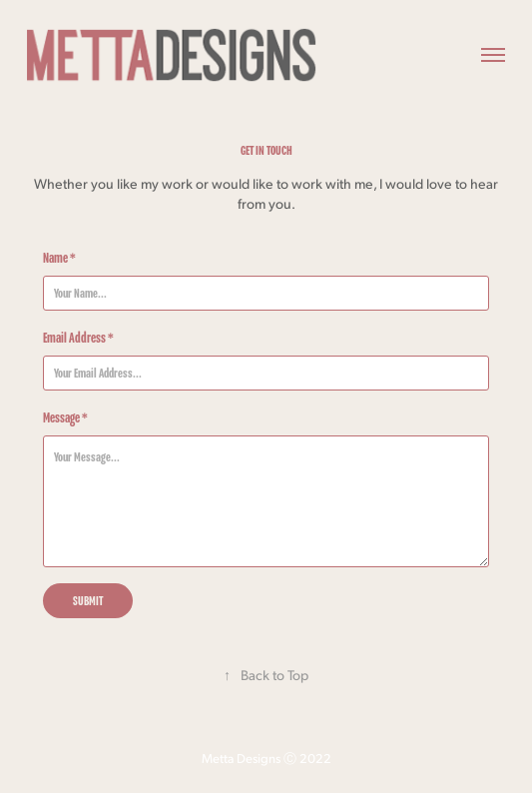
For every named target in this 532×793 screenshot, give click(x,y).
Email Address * (78, 338)
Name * (59, 258)
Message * (65, 417)
